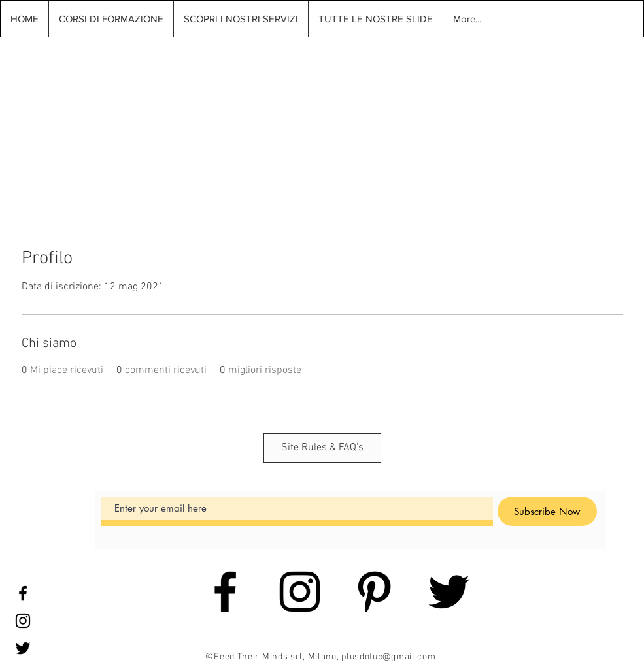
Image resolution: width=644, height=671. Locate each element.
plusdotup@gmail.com (388, 657)
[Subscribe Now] (547, 511)
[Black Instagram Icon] (23, 621)
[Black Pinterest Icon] (374, 592)
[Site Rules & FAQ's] (322, 448)
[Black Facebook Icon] (23, 593)
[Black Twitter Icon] (23, 648)
